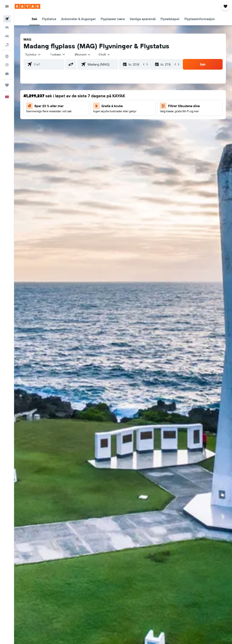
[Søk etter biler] (7, 36)
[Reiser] (7, 85)
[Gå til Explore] (7, 56)
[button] (7, 6)
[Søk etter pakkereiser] (7, 45)
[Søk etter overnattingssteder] (7, 27)
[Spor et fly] (7, 65)
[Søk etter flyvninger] (7, 19)
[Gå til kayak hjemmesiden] (27, 6)
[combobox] (83, 54)
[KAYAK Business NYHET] (7, 74)
